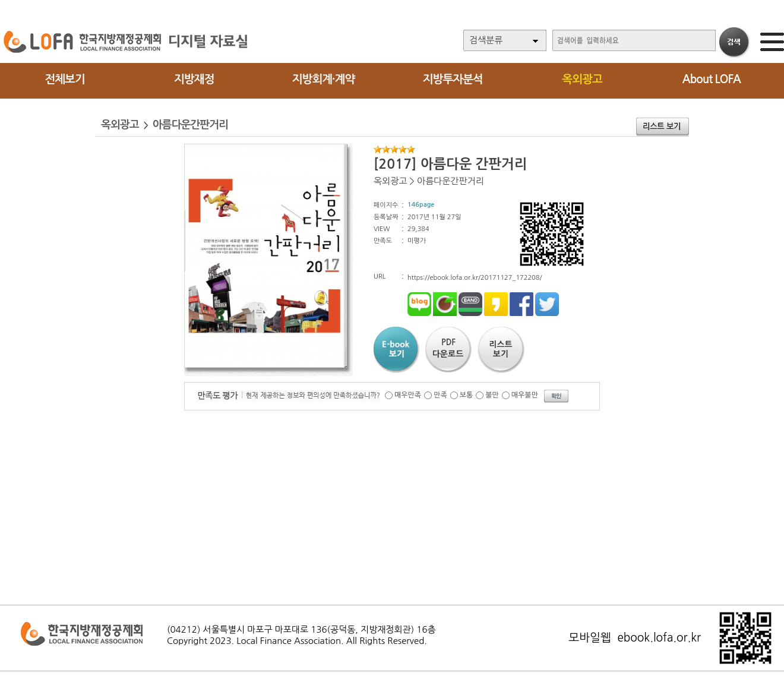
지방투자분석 (453, 79)
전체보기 (64, 79)
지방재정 (194, 79)
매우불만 (525, 395)
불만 (492, 395)
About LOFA (712, 79)
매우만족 (408, 395)
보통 (467, 395)
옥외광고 (582, 79)
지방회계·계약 (324, 79)
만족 (440, 395)
